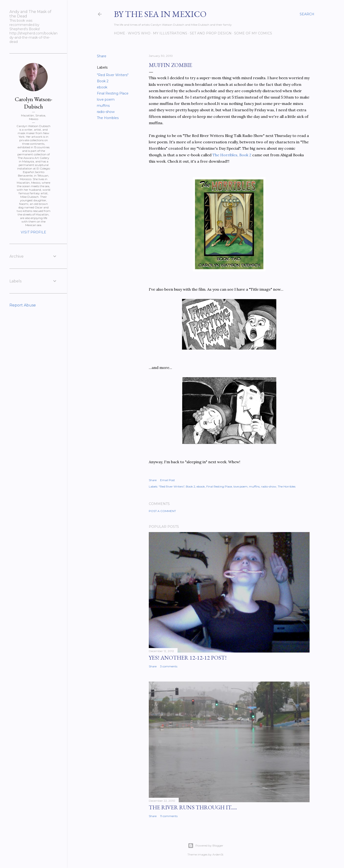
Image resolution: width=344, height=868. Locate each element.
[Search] (307, 14)
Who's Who (139, 33)
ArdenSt (218, 854)
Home (120, 33)
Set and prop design (211, 33)
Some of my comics (253, 33)
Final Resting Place (113, 93)
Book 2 (103, 81)
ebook (102, 87)
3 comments (169, 666)
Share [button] (102, 56)
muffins (103, 106)
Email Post (168, 480)
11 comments (169, 816)
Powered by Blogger (206, 846)
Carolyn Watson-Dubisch (34, 103)
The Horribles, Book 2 (232, 155)
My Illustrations (170, 33)
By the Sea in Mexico (160, 14)
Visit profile (33, 232)
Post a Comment (162, 511)
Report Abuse (23, 305)
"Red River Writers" (113, 75)
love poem (106, 99)
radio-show (106, 112)
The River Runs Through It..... (193, 807)
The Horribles (108, 118)
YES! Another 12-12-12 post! (188, 658)
